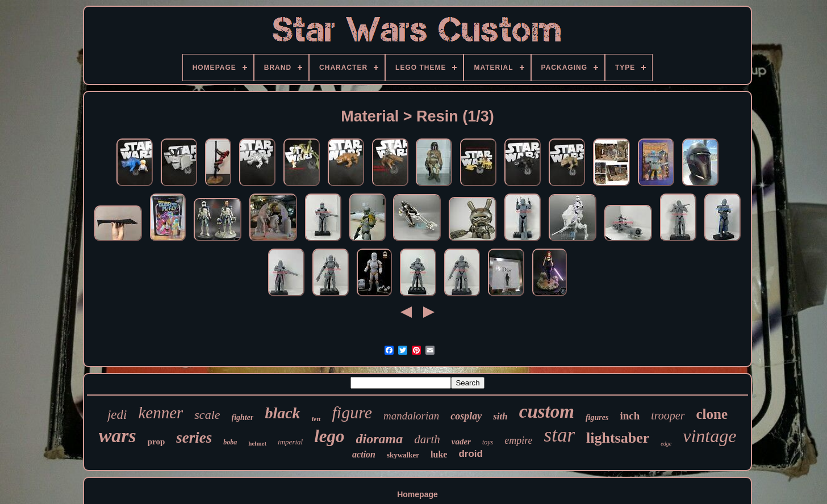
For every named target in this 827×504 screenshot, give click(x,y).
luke (439, 454)
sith (500, 416)
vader (461, 442)
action (364, 454)
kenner (160, 413)
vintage (709, 436)
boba (230, 442)
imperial (290, 442)
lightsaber (618, 438)
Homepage (417, 494)
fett (316, 419)
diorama (380, 439)
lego (329, 436)
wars (118, 436)
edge (666, 444)
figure (352, 412)
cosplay (466, 416)
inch (630, 416)
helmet (257, 443)
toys (488, 442)
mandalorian (411, 416)
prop (156, 442)
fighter (243, 417)
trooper (668, 415)
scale (207, 415)
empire (518, 440)
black (282, 413)
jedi (117, 415)
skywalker (403, 455)
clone (712, 414)
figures (597, 417)
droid (471, 454)
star (559, 435)
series (194, 438)
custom (547, 411)
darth (427, 439)
